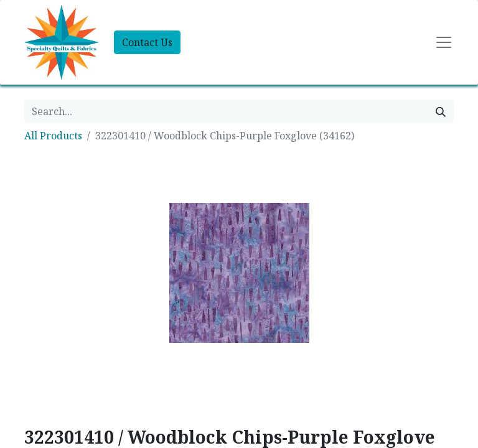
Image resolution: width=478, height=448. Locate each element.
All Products (53, 136)
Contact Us (147, 42)
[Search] (441, 111)
